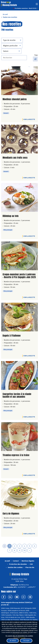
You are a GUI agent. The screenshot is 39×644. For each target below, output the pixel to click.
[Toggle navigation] (37, 5)
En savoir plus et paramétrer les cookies (19, 636)
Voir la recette (29, 119)
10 (24, 550)
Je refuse (13, 641)
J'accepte (26, 641)
